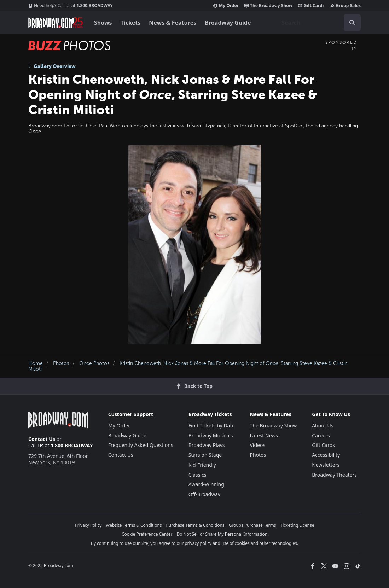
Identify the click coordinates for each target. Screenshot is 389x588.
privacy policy (198, 543)
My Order (226, 6)
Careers (321, 435)
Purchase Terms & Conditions (195, 525)
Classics (198, 475)
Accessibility (326, 455)
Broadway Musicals (211, 435)
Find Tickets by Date (212, 426)
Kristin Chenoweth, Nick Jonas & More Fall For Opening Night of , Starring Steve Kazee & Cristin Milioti (188, 366)
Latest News (264, 435)
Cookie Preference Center (147, 534)
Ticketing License (297, 525)
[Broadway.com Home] (56, 23)
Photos (61, 363)
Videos (257, 445)
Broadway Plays (207, 445)
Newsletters (326, 465)
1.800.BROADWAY (71, 6)
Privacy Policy (88, 525)
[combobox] (318, 23)
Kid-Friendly (202, 465)
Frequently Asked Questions (141, 445)
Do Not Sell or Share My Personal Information (222, 534)
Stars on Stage (205, 455)
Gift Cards (311, 6)
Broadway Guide (228, 23)
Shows (103, 23)
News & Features (173, 23)
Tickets (131, 23)
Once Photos (94, 363)
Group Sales (346, 6)
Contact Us (42, 439)
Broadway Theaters (334, 475)
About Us (323, 426)
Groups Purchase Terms (252, 525)
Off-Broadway (205, 494)
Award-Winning (206, 484)
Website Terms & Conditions (134, 525)
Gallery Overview (52, 66)
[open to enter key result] (352, 23)
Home (36, 363)
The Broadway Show (268, 6)
